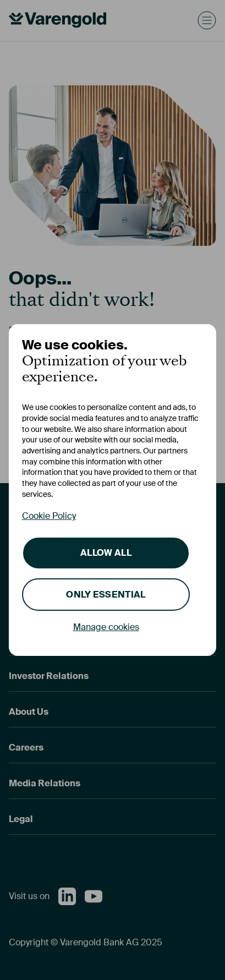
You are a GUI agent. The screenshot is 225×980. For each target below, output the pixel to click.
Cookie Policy (49, 516)
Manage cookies (106, 627)
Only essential (106, 595)
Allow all (106, 553)
